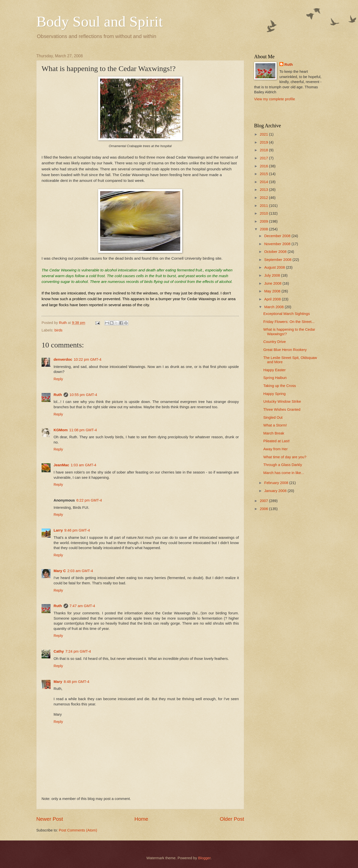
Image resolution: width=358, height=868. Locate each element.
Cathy (59, 651)
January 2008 (276, 491)
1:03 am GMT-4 (83, 465)
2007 (264, 501)
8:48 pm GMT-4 (76, 682)
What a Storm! (275, 425)
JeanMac (61, 465)
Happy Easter (275, 370)
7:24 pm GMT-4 (78, 651)
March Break (274, 433)
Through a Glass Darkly (283, 465)
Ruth (58, 395)
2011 (264, 206)
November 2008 (278, 244)
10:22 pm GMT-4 (87, 359)
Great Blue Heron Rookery (285, 350)
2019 (264, 142)
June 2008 (273, 283)
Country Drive (275, 342)
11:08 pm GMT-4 (83, 430)
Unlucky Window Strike (282, 401)
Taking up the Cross (280, 386)
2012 (264, 198)
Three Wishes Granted (282, 409)
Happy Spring (275, 394)
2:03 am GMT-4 (80, 571)
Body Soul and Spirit (100, 22)
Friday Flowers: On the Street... (289, 322)
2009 (264, 221)
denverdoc (63, 359)
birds (59, 330)
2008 (264, 229)
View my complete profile (275, 99)
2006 (264, 509)
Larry (58, 530)
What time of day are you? (285, 457)
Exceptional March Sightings (287, 314)
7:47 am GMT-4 (82, 606)
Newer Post (50, 819)
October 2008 (276, 252)
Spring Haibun (275, 378)
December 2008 (278, 236)
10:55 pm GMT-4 (83, 395)
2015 (264, 174)
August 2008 (275, 267)
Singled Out (273, 417)
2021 (264, 134)
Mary (58, 682)
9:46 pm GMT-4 (77, 530)
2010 (264, 213)
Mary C (60, 571)
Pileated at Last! (277, 441)
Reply (58, 379)
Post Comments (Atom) (78, 830)
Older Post (232, 819)
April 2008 (273, 299)
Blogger (204, 858)
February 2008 (277, 483)
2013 (264, 190)
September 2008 (278, 260)
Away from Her (276, 449)
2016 (264, 166)
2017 (264, 158)
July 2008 (273, 275)
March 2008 (274, 307)
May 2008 (273, 291)
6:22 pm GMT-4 (89, 500)
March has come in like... (284, 473)
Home (141, 819)
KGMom (61, 430)
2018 (264, 150)
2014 (264, 182)
